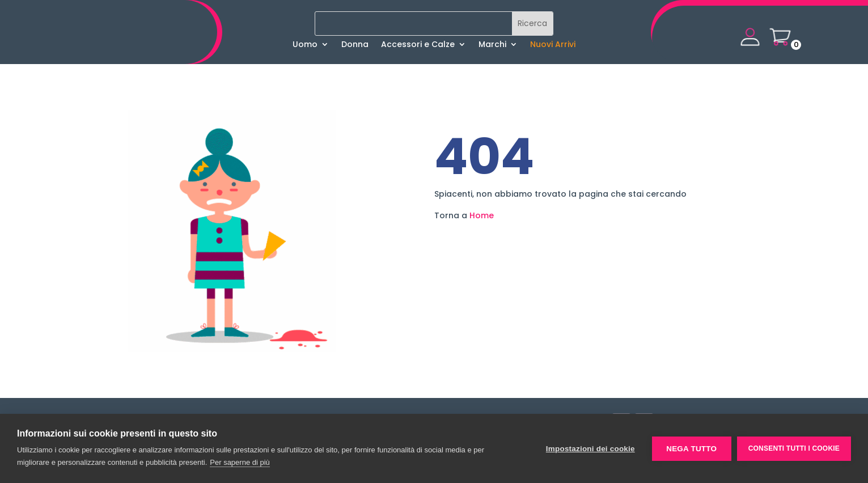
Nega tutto (691, 449)
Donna (355, 45)
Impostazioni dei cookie (590, 449)
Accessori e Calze (418, 45)
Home (482, 215)
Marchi (492, 45)
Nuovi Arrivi (553, 45)
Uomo (305, 45)
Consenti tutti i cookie (794, 448)
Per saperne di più (240, 462)
